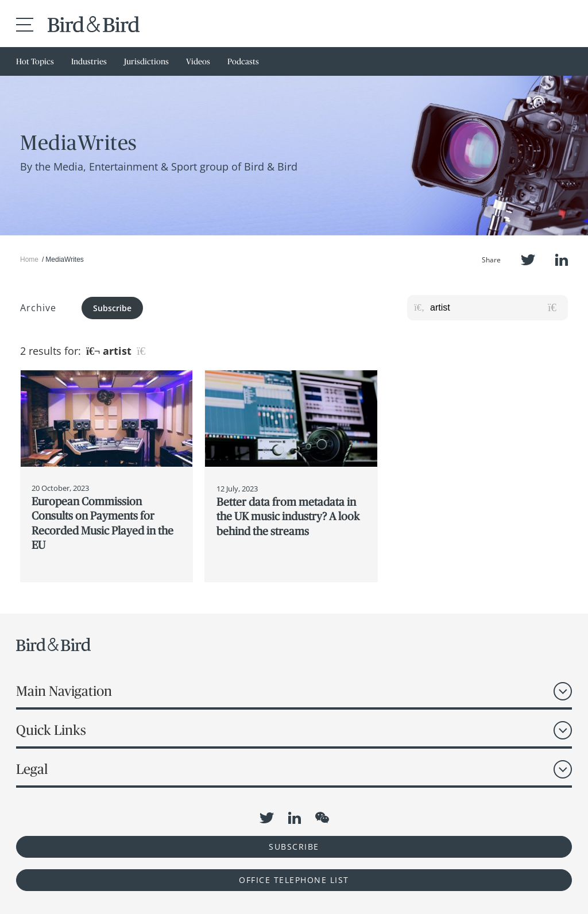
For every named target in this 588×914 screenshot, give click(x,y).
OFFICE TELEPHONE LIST (294, 880)
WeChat (322, 818)
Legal (32, 769)
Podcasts (243, 61)
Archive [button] (38, 308)
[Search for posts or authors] (495, 308)
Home (29, 260)
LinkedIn (562, 260)
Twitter (528, 260)
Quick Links (51, 730)
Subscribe (112, 308)
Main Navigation (64, 691)
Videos (198, 61)
